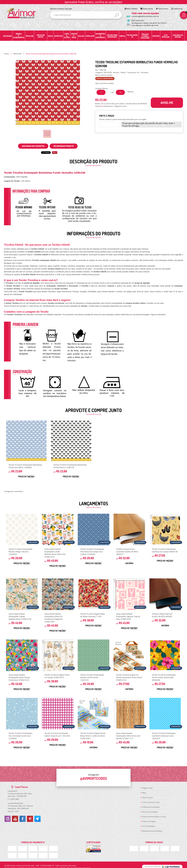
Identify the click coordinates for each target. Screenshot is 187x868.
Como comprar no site (151, 802)
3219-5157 (138, 21)
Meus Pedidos (132, 9)
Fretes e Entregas (149, 821)
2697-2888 (13, 799)
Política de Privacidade (151, 807)
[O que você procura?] (117, 15)
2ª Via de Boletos (149, 826)
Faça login (68, 9)
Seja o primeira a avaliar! (104, 83)
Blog (144, 793)
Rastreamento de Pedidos (152, 831)
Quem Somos (148, 797)
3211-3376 (13, 811)
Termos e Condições (150, 812)
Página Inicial (147, 788)
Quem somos (148, 9)
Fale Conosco (163, 9)
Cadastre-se (178, 9)
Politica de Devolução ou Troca (154, 817)
